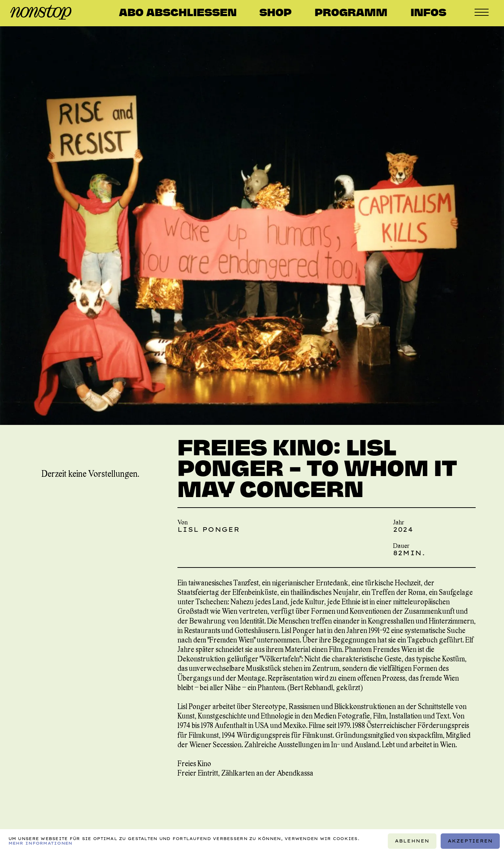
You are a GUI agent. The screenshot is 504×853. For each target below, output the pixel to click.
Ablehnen (412, 841)
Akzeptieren (470, 841)
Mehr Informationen (40, 843)
